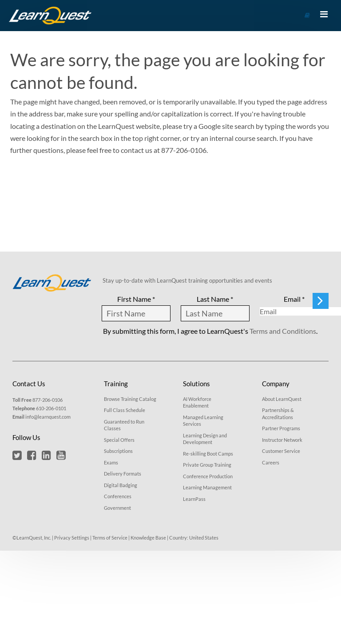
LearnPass (194, 499)
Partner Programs (281, 428)
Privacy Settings (72, 538)
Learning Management (207, 487)
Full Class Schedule (125, 410)
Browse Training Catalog (130, 399)
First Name (136, 299)
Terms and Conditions (283, 331)
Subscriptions (118, 451)
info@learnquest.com (48, 417)
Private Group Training (207, 465)
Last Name (215, 299)
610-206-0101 (51, 408)
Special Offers (119, 440)
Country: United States (194, 538)
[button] (17, 455)
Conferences (118, 496)
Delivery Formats (123, 474)
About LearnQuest (282, 399)
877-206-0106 (48, 400)
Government (117, 508)
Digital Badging (121, 485)
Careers (271, 462)
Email (294, 299)
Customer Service (281, 451)
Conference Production (208, 476)
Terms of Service (110, 538)
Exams (111, 462)
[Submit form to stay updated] (321, 301)
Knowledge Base (148, 538)
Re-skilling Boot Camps (208, 454)
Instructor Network (282, 440)
